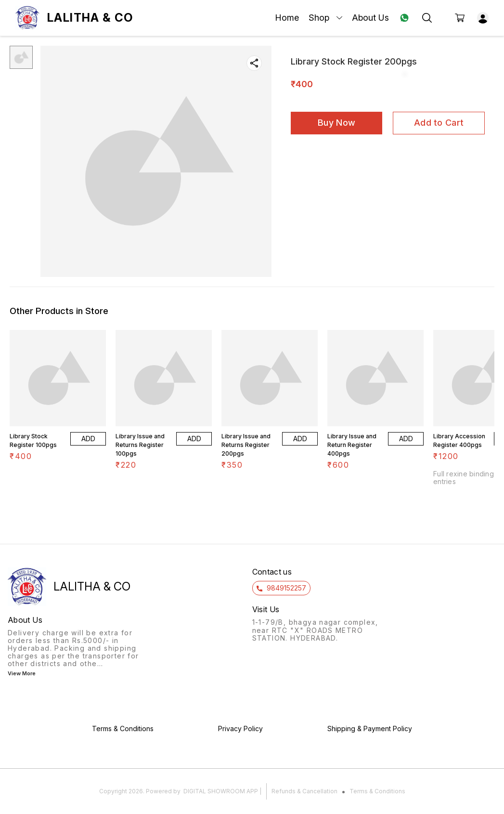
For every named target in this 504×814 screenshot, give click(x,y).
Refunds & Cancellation (304, 791)
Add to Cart (439, 123)
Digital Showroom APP (221, 791)
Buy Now (336, 123)
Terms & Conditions (377, 791)
